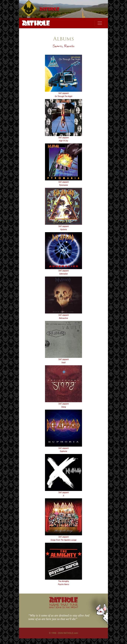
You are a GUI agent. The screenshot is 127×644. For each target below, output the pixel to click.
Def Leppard (63, 93)
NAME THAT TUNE (63, 606)
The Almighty (64, 581)
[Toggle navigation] (100, 23)
